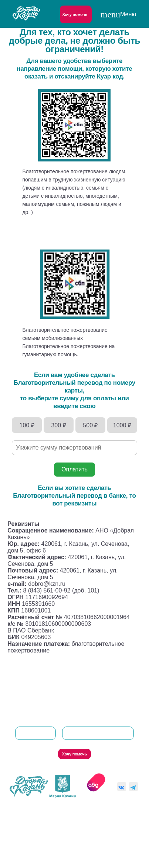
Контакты (86, 698)
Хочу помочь (75, 14)
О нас (54, 698)
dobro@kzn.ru (35, 733)
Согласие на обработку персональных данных (72, 834)
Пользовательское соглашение (66, 853)
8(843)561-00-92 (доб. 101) (98, 733)
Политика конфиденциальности (74, 816)
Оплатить (74, 469)
